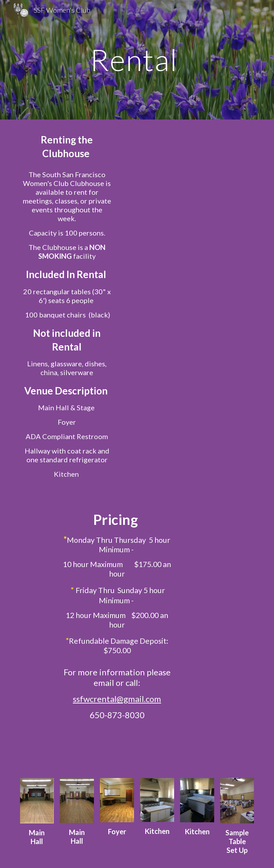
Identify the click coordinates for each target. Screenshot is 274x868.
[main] (137, 60)
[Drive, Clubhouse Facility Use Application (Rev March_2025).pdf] (177, 202)
